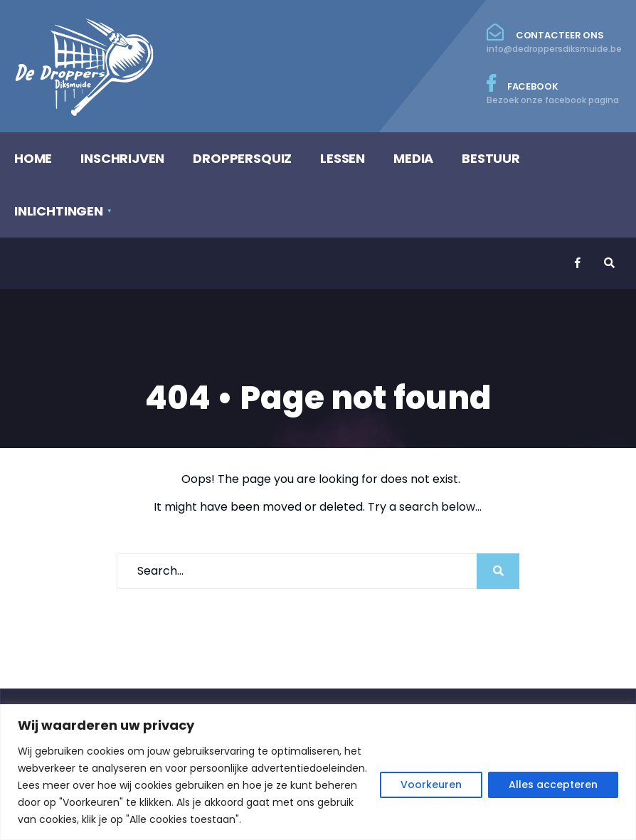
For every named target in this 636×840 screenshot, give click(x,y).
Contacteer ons (554, 39)
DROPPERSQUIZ (242, 158)
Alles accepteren (553, 785)
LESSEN (343, 158)
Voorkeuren (431, 785)
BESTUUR (491, 158)
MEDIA (413, 158)
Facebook (554, 90)
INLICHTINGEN (59, 211)
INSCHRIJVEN (122, 158)
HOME (33, 158)
